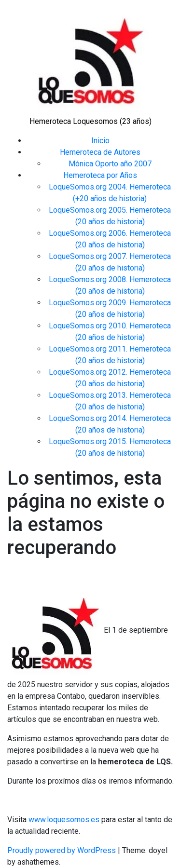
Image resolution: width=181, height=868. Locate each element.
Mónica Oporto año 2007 (110, 164)
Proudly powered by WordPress (63, 850)
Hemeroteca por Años (100, 175)
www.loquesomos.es (63, 820)
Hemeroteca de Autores (100, 152)
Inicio (100, 141)
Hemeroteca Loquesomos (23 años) (90, 121)
